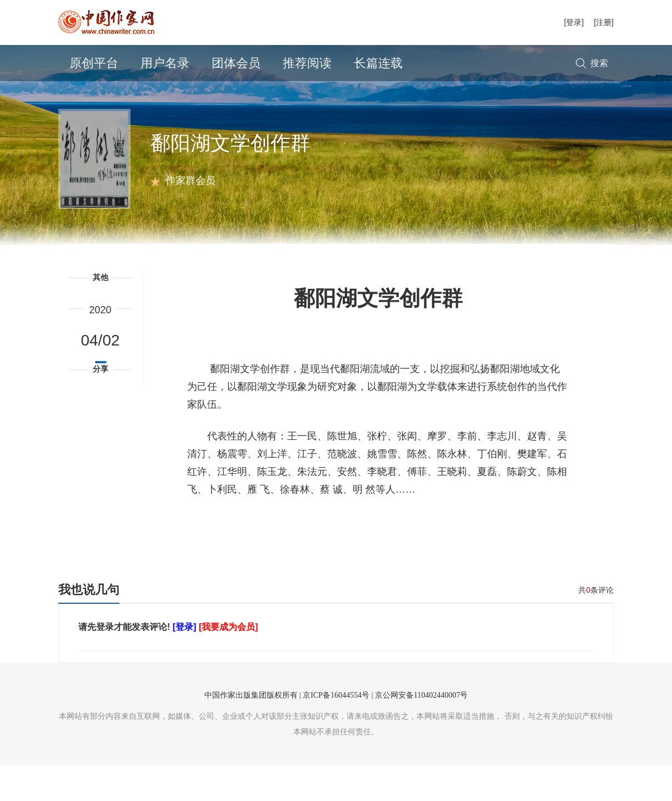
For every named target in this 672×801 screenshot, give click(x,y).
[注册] (604, 22)
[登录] (574, 22)
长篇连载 (378, 63)
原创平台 (94, 63)
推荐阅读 (307, 63)
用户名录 (165, 63)
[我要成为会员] (229, 663)
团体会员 (236, 63)
